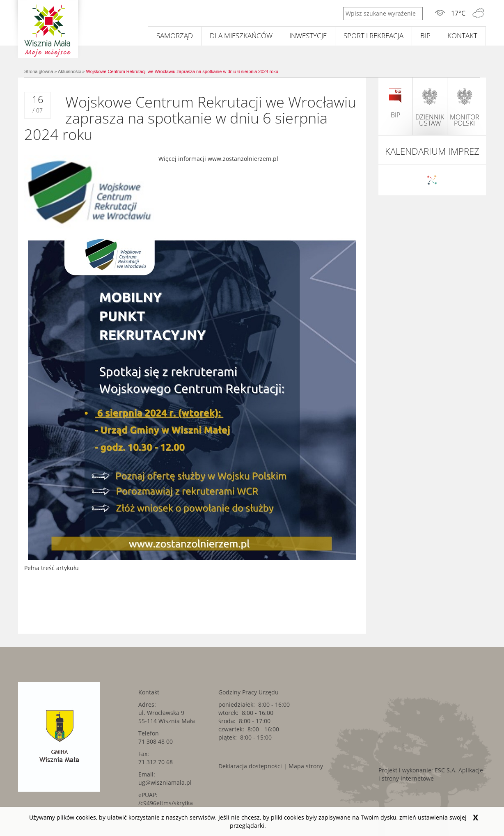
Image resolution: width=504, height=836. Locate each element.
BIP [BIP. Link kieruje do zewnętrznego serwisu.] (425, 36)
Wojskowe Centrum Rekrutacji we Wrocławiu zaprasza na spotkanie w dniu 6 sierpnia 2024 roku (182, 71)
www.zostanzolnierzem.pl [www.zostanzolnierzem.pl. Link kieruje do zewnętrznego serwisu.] (243, 159)
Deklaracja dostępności (250, 766)
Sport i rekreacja (373, 36)
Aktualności (69, 71)
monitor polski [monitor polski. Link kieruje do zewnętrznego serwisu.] (465, 107)
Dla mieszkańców (241, 36)
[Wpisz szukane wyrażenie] (383, 14)
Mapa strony (306, 766)
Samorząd (175, 36)
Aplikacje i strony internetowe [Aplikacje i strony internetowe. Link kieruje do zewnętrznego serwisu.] (431, 774)
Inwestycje (308, 36)
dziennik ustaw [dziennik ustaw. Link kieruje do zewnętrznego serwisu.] (430, 107)
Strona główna (39, 71)
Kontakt (462, 36)
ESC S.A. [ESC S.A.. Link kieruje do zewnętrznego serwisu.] (446, 770)
